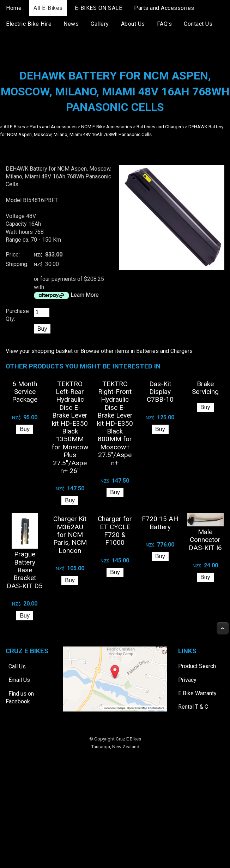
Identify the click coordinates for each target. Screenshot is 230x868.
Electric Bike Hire (29, 24)
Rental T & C (193, 707)
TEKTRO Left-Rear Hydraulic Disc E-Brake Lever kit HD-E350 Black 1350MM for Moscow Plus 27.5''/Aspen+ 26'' (70, 427)
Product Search (197, 666)
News (71, 24)
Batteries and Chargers (160, 127)
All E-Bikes (48, 8)
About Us (133, 24)
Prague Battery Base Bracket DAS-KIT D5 (25, 570)
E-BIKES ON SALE (99, 8)
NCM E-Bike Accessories (107, 127)
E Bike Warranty (197, 693)
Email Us (19, 680)
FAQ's (165, 24)
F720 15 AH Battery (160, 523)
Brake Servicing (205, 388)
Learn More (85, 295)
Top (223, 628)
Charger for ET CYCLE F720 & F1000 (115, 531)
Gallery (100, 24)
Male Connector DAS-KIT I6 (205, 540)
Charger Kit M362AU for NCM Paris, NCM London (70, 535)
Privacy (187, 680)
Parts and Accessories (164, 8)
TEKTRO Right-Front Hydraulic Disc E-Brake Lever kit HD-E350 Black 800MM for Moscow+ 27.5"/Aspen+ (115, 423)
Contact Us (198, 24)
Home (14, 8)
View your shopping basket (39, 351)
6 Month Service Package (25, 392)
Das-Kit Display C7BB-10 (160, 392)
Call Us (17, 666)
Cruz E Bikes (128, 739)
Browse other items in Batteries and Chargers (137, 351)
